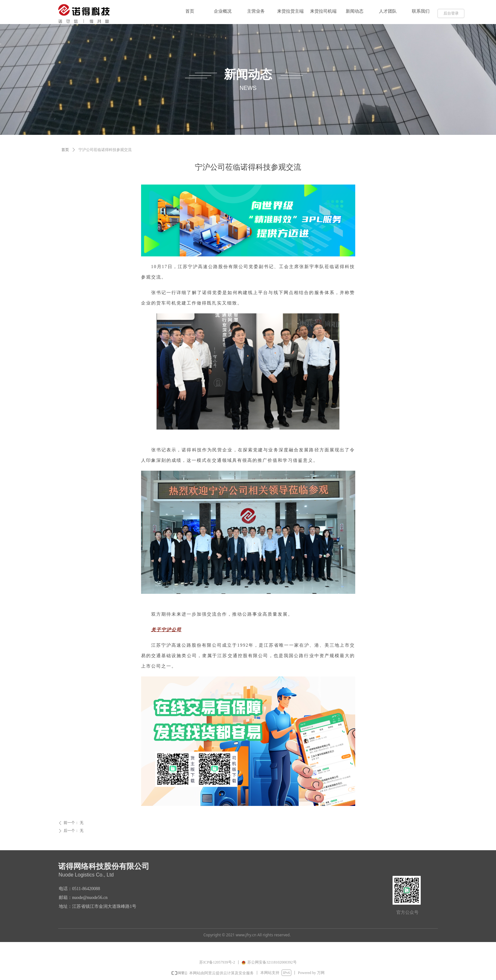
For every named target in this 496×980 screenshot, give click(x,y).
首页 (65, 150)
